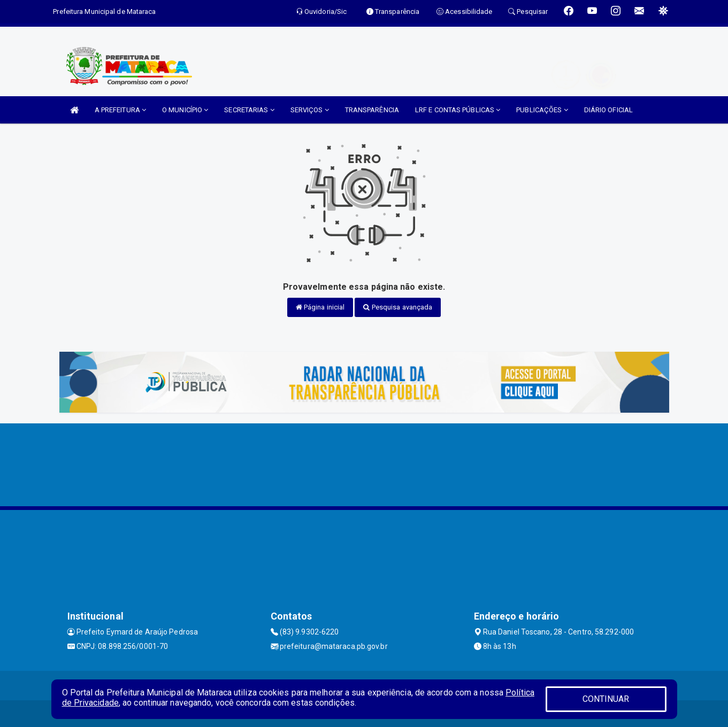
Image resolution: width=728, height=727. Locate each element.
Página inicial (320, 307)
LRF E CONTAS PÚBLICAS (458, 110)
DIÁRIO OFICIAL (608, 110)
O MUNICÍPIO (185, 110)
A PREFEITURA (120, 110)
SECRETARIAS (249, 110)
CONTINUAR (606, 699)
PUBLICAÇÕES (542, 110)
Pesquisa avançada (398, 307)
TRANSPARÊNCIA (372, 110)
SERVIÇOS (310, 110)
